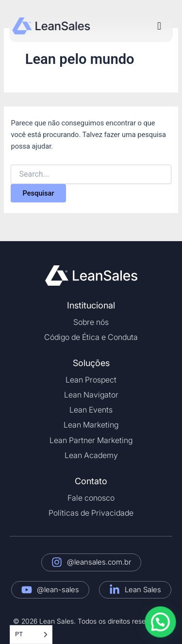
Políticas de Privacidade (91, 513)
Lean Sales (143, 590)
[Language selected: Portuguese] (31, 635)
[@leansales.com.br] (57, 562)
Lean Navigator (91, 395)
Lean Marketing (91, 425)
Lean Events (91, 410)
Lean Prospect (91, 380)
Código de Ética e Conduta (91, 337)
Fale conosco (91, 498)
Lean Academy (91, 455)
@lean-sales (58, 590)
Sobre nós (91, 322)
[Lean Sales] (115, 590)
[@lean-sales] (27, 590)
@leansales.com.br (99, 562)
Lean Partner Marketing (91, 440)
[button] (159, 26)
